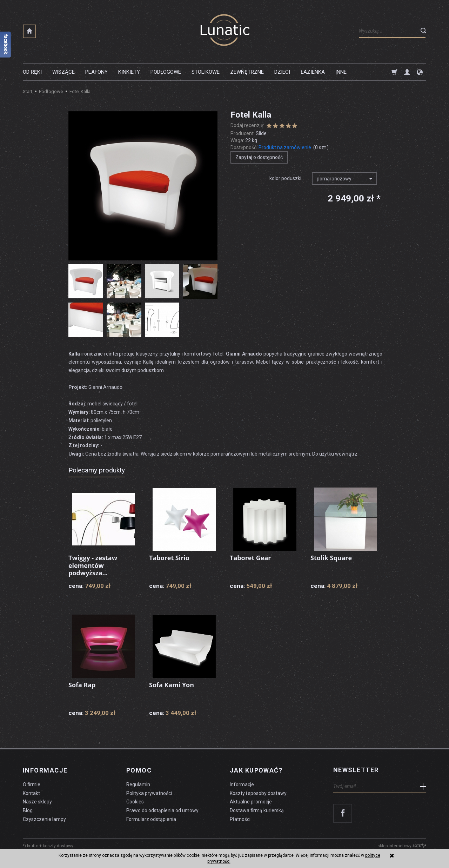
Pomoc (139, 770)
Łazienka (313, 72)
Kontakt (31, 793)
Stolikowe (206, 72)
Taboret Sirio (169, 558)
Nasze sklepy (37, 801)
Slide (261, 133)
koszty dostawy (58, 846)
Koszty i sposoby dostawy (258, 793)
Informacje (45, 770)
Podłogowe (166, 72)
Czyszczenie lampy (44, 819)
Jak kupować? (256, 770)
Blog (28, 810)
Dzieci (282, 72)
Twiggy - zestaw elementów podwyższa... (93, 565)
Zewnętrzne (247, 72)
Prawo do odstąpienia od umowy (162, 810)
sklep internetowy (402, 846)
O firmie (32, 784)
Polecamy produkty (97, 470)
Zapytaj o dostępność (259, 157)
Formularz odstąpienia (151, 819)
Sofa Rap (82, 685)
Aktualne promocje (251, 801)
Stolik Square (331, 558)
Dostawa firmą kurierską (257, 810)
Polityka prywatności (149, 793)
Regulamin (138, 784)
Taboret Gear (250, 558)
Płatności (240, 819)
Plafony (96, 72)
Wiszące (63, 72)
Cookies (135, 801)
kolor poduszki (285, 178)
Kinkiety (129, 72)
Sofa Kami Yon (172, 685)
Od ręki (32, 72)
